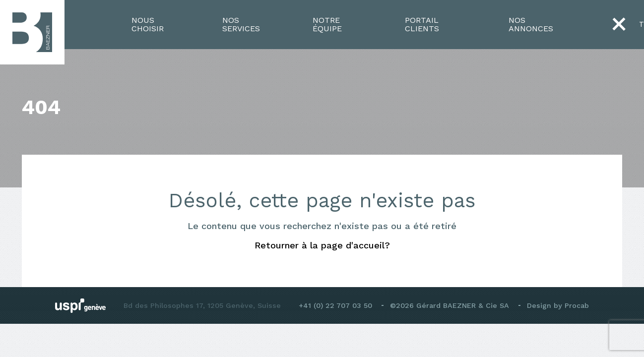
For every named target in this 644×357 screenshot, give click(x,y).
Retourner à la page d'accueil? (322, 245)
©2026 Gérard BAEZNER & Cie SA (450, 305)
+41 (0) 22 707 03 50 (335, 305)
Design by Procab (558, 305)
